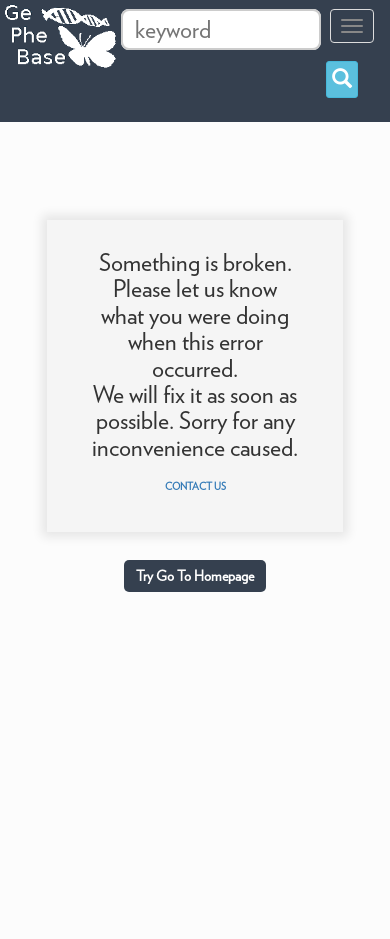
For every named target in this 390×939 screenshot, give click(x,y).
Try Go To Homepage (195, 576)
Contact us (195, 486)
